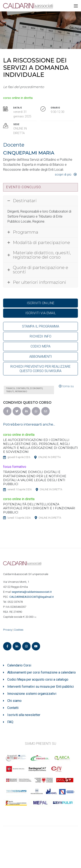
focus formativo (15, 467)
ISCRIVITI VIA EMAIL (41, 313)
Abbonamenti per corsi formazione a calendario (42, 672)
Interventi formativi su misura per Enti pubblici (40, 687)
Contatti (13, 708)
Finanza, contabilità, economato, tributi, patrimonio (25, 390)
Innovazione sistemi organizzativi (32, 694)
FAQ (10, 722)
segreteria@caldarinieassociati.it (32, 592)
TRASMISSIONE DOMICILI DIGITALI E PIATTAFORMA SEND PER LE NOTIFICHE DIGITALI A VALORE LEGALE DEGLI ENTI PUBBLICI (35, 478)
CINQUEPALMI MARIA (29, 153)
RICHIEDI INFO (40, 336)
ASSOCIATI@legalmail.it (32, 597)
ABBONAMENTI (41, 357)
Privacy (8, 630)
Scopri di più (63, 175)
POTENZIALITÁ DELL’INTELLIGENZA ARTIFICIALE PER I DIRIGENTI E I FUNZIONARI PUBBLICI (39, 508)
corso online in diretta (18, 98)
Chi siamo (14, 701)
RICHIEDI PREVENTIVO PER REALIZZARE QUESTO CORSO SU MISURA (40, 369)
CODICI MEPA (40, 346)
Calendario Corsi (19, 665)
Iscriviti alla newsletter (24, 715)
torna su (66, 386)
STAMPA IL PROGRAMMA (41, 326)
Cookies (19, 630)
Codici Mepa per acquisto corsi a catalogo (38, 679)
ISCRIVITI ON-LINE (41, 303)
